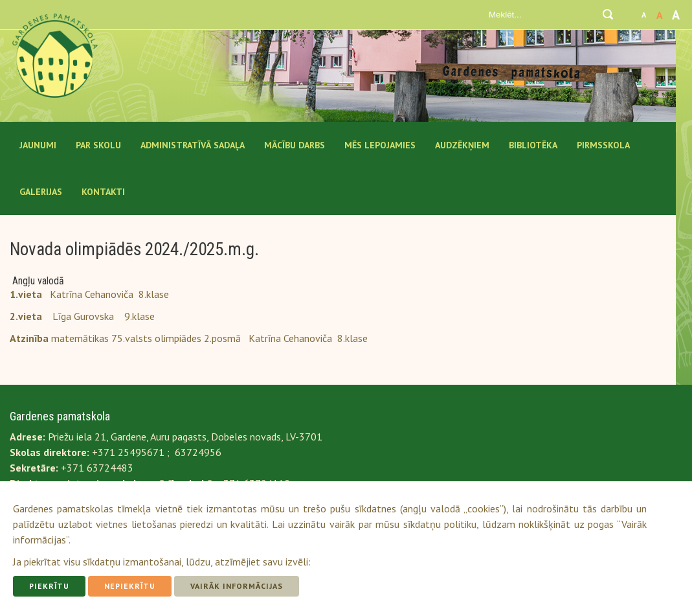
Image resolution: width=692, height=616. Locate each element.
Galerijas (41, 192)
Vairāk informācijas (237, 586)
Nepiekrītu (130, 586)
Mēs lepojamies (380, 145)
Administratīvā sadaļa (193, 145)
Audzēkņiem (462, 145)
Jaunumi (38, 145)
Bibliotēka (533, 145)
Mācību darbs (295, 145)
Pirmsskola (603, 145)
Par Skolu (98, 145)
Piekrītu (49, 586)
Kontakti (103, 192)
